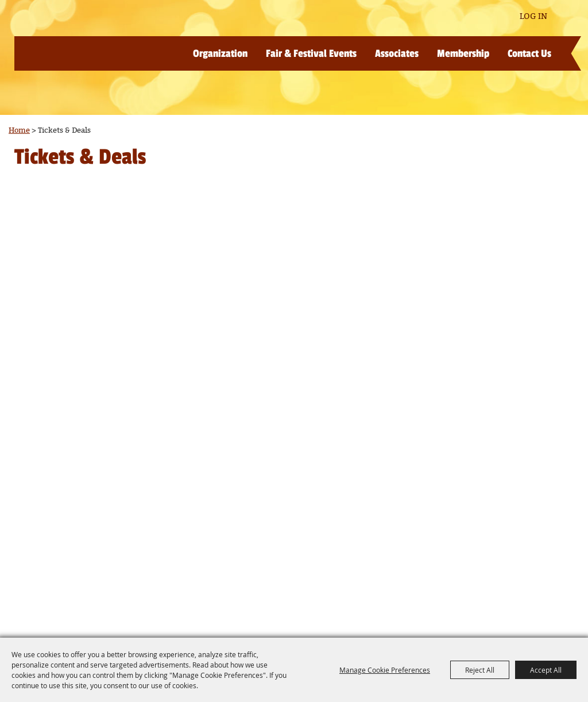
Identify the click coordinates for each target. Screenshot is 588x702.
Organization (220, 53)
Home (19, 130)
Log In (533, 17)
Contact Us (529, 53)
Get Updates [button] (493, 17)
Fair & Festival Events (311, 53)
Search (460, 17)
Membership (463, 53)
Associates (397, 53)
